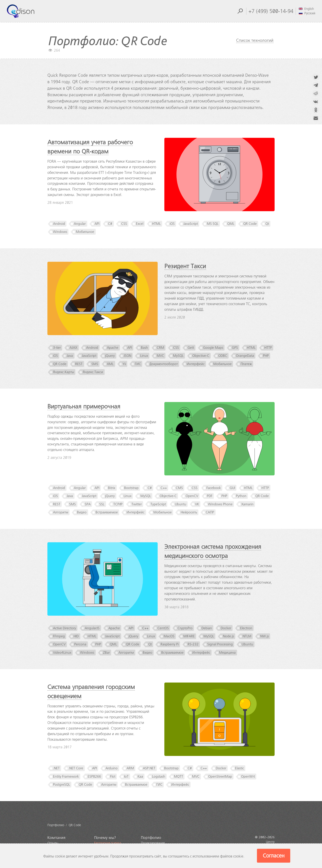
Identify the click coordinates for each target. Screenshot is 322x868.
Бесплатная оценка (108, 843)
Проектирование (153, 843)
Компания (56, 838)
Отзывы (53, 843)
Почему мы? (105, 838)
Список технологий (255, 40)
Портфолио (151, 838)
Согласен (274, 856)
